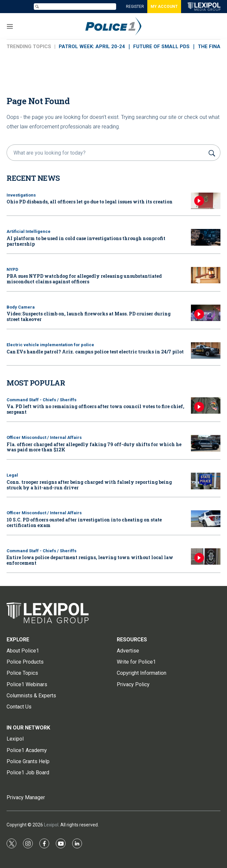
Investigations (21, 195)
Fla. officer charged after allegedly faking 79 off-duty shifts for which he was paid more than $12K (94, 447)
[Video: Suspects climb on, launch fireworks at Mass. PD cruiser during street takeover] (206, 313)
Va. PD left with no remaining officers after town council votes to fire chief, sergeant (95, 409)
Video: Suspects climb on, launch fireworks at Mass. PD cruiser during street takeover (89, 316)
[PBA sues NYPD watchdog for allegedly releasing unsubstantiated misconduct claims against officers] (206, 275)
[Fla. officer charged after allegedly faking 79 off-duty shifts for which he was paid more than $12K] (206, 443)
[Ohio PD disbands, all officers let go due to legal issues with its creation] (206, 201)
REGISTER (135, 7)
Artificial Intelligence (29, 231)
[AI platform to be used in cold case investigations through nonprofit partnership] (206, 237)
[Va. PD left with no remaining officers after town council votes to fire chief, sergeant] (206, 406)
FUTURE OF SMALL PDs (161, 47)
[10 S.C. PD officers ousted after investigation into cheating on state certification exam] (206, 519)
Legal (12, 475)
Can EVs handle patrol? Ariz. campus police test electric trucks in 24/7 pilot (95, 352)
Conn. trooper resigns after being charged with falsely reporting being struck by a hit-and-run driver (89, 485)
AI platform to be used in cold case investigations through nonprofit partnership (86, 241)
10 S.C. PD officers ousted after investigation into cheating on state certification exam (84, 522)
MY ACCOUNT (164, 7)
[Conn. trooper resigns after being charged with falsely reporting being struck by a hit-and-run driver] (206, 481)
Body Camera (21, 307)
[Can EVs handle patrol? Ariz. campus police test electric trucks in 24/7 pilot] (206, 351)
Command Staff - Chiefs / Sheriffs (41, 400)
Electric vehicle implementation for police (50, 345)
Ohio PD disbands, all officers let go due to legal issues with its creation (90, 202)
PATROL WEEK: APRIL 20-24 (92, 47)
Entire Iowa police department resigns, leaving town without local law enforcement (90, 560)
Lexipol (51, 825)
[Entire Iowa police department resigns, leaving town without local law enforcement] (206, 557)
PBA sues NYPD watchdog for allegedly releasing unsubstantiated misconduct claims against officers (84, 279)
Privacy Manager (26, 797)
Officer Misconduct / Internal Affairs (44, 437)
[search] (107, 153)
